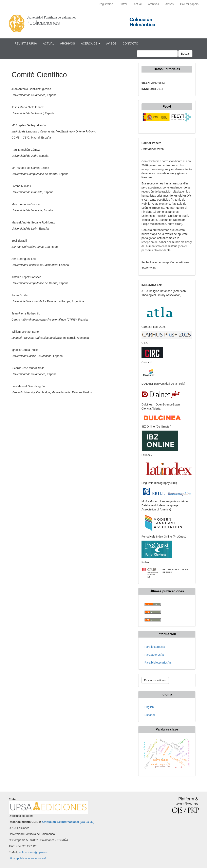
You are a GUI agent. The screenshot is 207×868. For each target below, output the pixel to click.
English (149, 707)
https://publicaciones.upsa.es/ (27, 858)
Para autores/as (155, 655)
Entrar (123, 4)
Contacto (130, 43)
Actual (138, 4)
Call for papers (189, 4)
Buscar (185, 54)
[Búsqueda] (157, 54)
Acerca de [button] (91, 43)
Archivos (153, 4)
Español (150, 715)
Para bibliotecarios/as (158, 663)
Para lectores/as (155, 647)
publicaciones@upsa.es (33, 852)
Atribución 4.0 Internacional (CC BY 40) (68, 822)
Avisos (170, 4)
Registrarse (106, 4)
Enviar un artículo (155, 680)
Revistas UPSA (26, 43)
